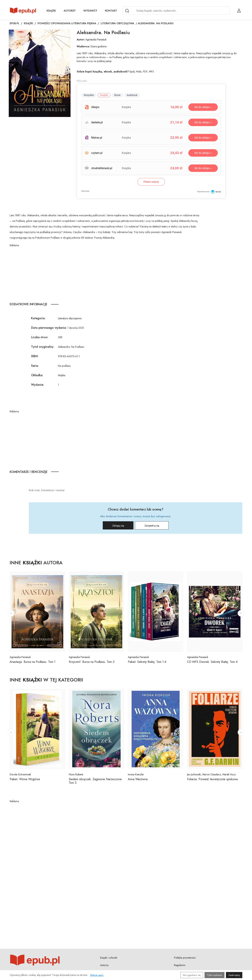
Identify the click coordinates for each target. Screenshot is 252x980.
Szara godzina (98, 46)
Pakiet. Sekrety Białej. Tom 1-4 (147, 662)
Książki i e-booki (109, 958)
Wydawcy (90, 11)
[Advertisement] (105, 273)
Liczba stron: (40, 337)
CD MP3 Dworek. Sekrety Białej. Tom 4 (212, 662)
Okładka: (37, 375)
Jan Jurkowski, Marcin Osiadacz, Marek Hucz (211, 774)
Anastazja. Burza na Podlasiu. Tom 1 (33, 662)
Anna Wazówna (138, 779)
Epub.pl (15, 23)
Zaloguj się (118, 526)
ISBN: (35, 356)
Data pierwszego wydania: (49, 328)
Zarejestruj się (152, 526)
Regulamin (180, 965)
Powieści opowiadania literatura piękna (67, 23)
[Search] (127, 11)
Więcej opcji (97, 975)
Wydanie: (38, 385)
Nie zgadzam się (192, 975)
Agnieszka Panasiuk (96, 39)
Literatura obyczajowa (117, 23)
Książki (51, 11)
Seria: (35, 366)
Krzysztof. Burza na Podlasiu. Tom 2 (92, 662)
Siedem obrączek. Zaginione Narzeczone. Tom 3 (96, 781)
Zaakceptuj (234, 975)
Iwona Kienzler (136, 774)
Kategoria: (38, 318)
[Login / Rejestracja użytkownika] (239, 11)
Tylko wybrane (214, 975)
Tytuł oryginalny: (43, 347)
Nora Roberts (76, 774)
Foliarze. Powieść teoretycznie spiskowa (212, 779)
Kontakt (111, 11)
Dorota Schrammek (20, 774)
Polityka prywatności (185, 958)
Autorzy (70, 11)
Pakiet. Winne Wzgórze (25, 779)
